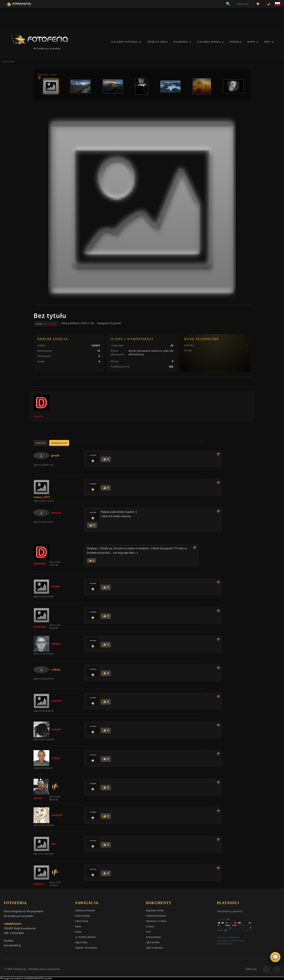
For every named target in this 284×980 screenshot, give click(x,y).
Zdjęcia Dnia (158, 42)
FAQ (148, 932)
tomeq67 (56, 729)
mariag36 (57, 815)
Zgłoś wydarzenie (154, 948)
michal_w (39, 884)
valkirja (56, 670)
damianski (50, 324)
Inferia (236, 42)
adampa (56, 644)
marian (38, 798)
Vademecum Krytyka (85, 910)
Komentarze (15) (59, 443)
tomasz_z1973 (42, 497)
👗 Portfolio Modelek (85, 937)
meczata (56, 513)
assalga (56, 586)
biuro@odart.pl (12, 945)
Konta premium (153, 937)
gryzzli (55, 455)
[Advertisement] (142, 18)
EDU (268, 42)
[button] (140, 42)
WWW (251, 42)
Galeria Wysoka (125, 42)
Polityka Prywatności (156, 916)
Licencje (150, 926)
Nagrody (181, 42)
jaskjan (56, 758)
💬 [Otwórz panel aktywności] (275, 957)
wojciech (56, 701)
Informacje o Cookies (156, 921)
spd (53, 844)
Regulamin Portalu (155, 910)
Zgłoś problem (153, 942)
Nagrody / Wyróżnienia (86, 948)
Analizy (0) (40, 443)
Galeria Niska (209, 42)
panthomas (40, 627)
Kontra (78, 932)
